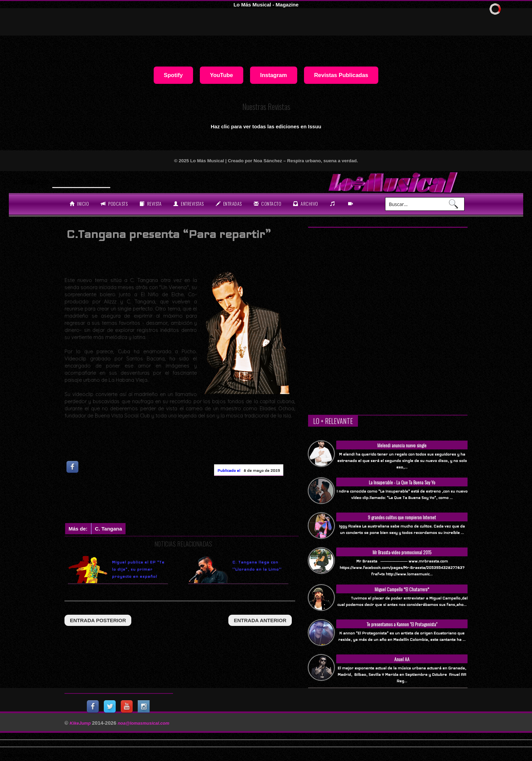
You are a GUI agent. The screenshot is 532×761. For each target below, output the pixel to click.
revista (150, 203)
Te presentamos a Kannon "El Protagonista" (402, 624)
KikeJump (81, 723)
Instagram (274, 75)
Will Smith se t (75, 181)
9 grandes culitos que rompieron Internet (402, 517)
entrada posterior (98, 620)
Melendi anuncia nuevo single (402, 445)
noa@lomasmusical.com (144, 723)
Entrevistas (189, 203)
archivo (306, 203)
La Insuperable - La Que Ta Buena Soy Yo (402, 482)
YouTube (222, 75)
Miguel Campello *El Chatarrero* (402, 589)
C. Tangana (109, 529)
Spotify (173, 75)
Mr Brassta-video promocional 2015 (402, 552)
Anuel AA (402, 659)
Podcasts (114, 203)
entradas (229, 203)
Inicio (79, 203)
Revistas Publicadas (341, 75)
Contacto (268, 203)
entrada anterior (260, 620)
